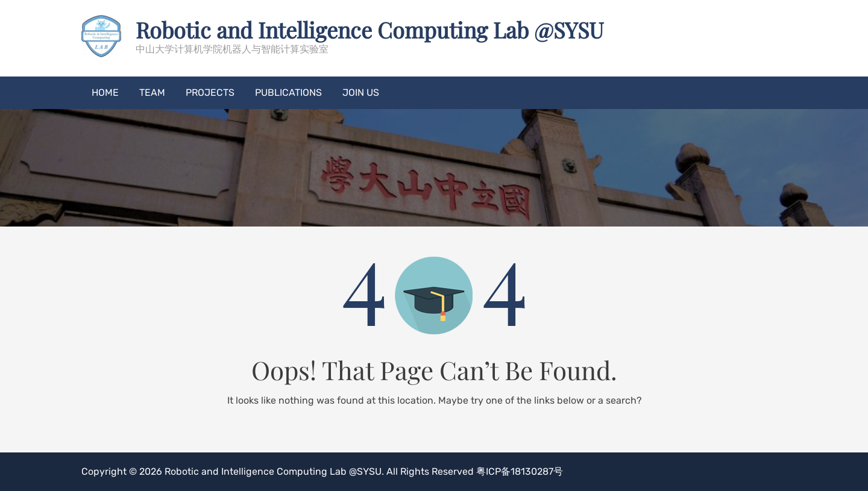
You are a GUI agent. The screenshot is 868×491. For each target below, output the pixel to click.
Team (152, 92)
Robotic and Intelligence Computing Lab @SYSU (370, 30)
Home (105, 92)
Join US (361, 92)
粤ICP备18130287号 (520, 471)
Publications (288, 92)
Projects (210, 92)
